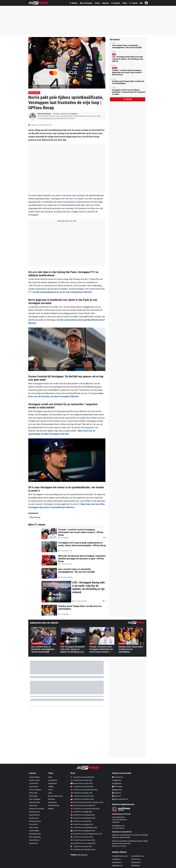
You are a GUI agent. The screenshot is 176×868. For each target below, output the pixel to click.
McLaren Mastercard (55, 796)
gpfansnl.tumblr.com (120, 799)
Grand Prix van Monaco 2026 (82, 799)
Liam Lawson (34, 828)
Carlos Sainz (33, 805)
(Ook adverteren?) (83, 855)
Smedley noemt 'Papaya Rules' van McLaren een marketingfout (128, 82)
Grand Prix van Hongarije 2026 (83, 815)
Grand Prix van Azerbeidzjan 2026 (84, 828)
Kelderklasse (136, 866)
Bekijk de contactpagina (119, 846)
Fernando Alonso (35, 821)
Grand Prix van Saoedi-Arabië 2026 (84, 790)
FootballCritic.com (138, 856)
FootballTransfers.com (120, 856)
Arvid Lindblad (34, 831)
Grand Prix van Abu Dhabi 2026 (83, 850)
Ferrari (50, 790)
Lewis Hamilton (34, 777)
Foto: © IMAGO (34, 87)
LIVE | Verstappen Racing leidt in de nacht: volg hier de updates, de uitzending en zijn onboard (128, 59)
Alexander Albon (35, 802)
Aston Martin (53, 780)
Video (125, 3)
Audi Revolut (53, 783)
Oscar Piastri (34, 787)
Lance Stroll (33, 824)
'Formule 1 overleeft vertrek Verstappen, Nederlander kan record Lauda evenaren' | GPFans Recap (127, 72)
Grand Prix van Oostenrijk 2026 (83, 805)
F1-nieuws (128, 99)
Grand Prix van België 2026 (81, 812)
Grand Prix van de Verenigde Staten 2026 (86, 834)
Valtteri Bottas (34, 840)
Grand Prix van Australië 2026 (82, 777)
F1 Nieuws (74, 3)
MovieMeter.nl (117, 862)
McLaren (33, 272)
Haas (50, 793)
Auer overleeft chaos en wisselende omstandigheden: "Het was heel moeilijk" (127, 46)
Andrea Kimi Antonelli (36, 809)
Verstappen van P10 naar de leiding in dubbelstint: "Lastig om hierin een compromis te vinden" (129, 92)
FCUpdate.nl (116, 859)
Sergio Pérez (33, 843)
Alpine (50, 777)
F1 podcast (116, 3)
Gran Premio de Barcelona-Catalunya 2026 (87, 802)
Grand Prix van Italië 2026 (81, 821)
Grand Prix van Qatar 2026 (81, 846)
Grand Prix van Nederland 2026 (83, 818)
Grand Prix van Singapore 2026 (83, 831)
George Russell (34, 812)
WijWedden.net (117, 866)
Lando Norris (34, 783)
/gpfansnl (117, 793)
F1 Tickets (134, 3)
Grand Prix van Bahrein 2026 (82, 787)
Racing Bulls (52, 802)
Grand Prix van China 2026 (81, 780)
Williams (51, 809)
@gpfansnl (117, 783)
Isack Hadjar (33, 796)
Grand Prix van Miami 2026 (81, 793)
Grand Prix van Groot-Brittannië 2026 (85, 809)
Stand (97, 3)
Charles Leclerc (34, 780)
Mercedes (52, 799)
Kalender (106, 3)
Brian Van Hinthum (44, 114)
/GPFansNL (117, 787)
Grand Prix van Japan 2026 (82, 783)
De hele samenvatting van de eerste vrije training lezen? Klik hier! (62, 292)
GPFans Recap (34, 93)
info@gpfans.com (118, 826)
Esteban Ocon (34, 818)
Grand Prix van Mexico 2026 (82, 837)
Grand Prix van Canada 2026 (82, 796)
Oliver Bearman (34, 815)
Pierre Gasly (33, 793)
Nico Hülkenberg (35, 837)
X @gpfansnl (117, 780)
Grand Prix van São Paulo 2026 (83, 840)
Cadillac (51, 787)
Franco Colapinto (35, 790)
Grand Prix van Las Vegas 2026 (83, 843)
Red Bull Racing (54, 805)
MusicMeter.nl (136, 862)
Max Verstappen (86, 3)
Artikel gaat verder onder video (67, 221)
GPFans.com (136, 859)
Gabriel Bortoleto (35, 834)
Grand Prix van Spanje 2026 (82, 824)
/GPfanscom (118, 777)
